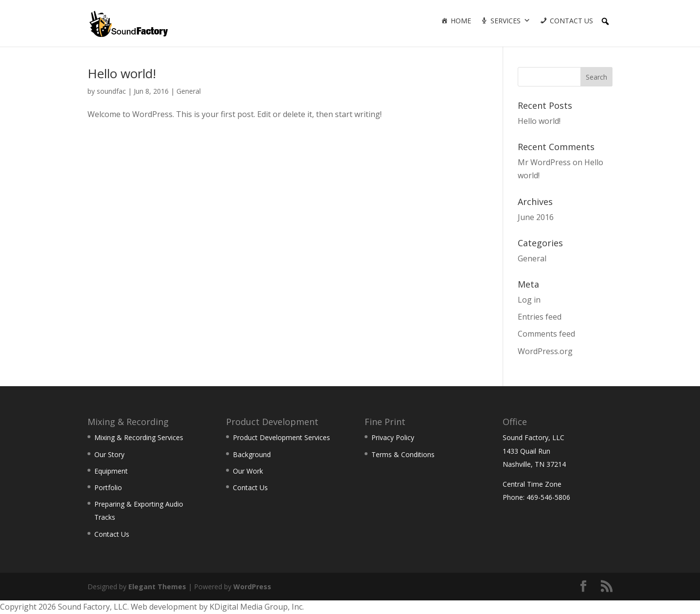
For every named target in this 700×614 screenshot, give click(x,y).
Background (252, 454)
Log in (529, 300)
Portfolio (108, 487)
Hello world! (122, 73)
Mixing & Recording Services (139, 437)
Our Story (109, 454)
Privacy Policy (393, 437)
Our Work (248, 471)
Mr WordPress (544, 162)
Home (461, 21)
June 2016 (536, 217)
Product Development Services (281, 437)
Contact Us (571, 21)
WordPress (252, 587)
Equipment (111, 471)
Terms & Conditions (403, 454)
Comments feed (546, 334)
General (189, 91)
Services (506, 21)
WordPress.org (545, 351)
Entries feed (540, 317)
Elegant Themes (157, 587)
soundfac (111, 91)
